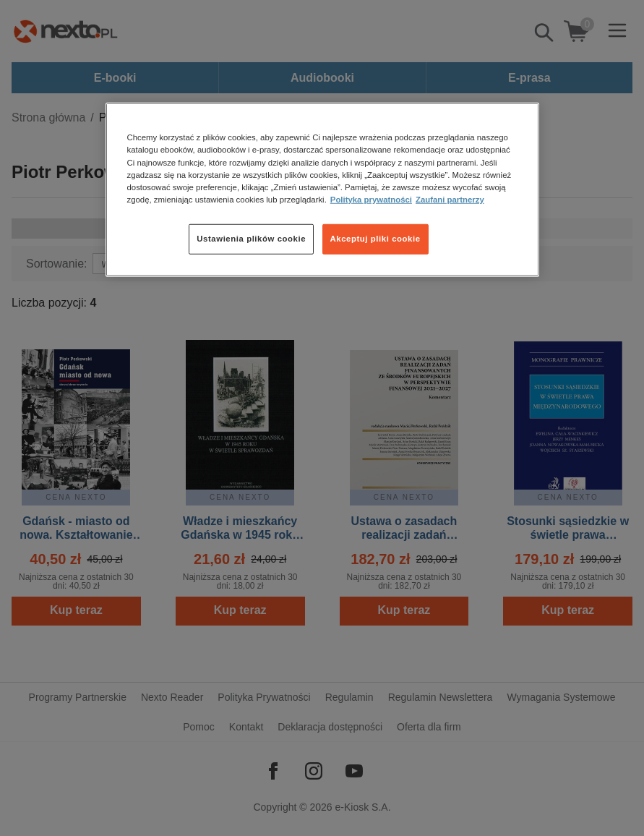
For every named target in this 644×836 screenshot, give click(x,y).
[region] (322, 189)
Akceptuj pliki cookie (375, 239)
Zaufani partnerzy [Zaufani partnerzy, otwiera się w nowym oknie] (450, 199)
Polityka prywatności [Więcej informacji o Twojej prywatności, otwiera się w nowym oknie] (371, 199)
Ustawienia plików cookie (251, 239)
